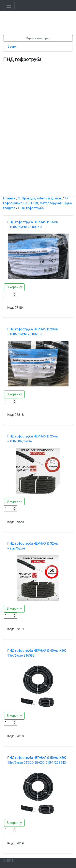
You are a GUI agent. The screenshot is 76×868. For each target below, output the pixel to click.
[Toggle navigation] (9, 6)
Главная (9, 198)
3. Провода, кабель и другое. (40, 198)
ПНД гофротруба (31, 208)
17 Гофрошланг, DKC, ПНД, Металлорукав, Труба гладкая (37, 203)
